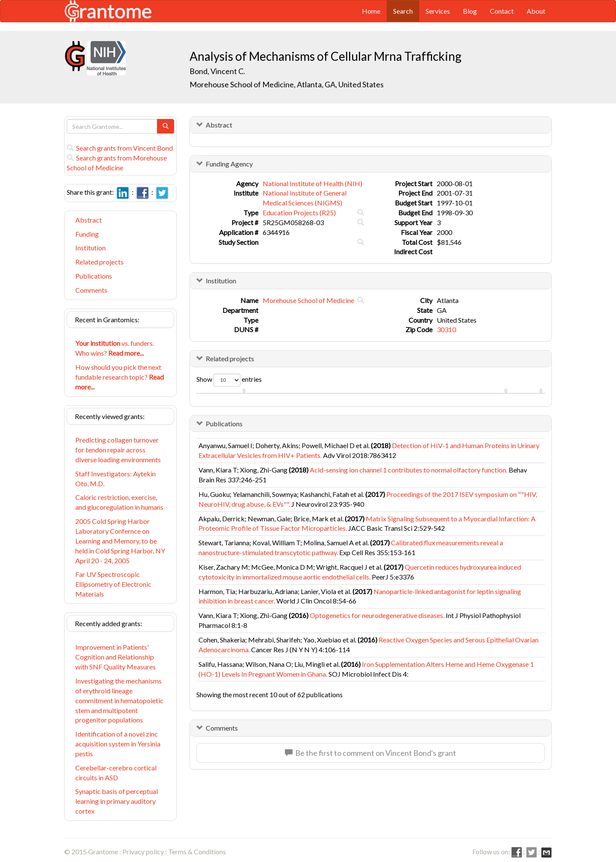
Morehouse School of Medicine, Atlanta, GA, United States (287, 84)
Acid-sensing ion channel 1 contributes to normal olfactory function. (409, 470)
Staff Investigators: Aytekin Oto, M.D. (115, 479)
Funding (87, 234)
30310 (446, 329)
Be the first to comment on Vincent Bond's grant (370, 753)
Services (438, 11)
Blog (470, 11)
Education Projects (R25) (299, 213)
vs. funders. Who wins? (115, 348)
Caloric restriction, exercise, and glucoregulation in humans (119, 502)
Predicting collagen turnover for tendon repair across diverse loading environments (118, 450)
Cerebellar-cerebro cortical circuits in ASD (116, 773)
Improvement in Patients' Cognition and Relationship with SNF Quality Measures (115, 657)
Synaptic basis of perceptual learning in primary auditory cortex (117, 801)
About (536, 11)
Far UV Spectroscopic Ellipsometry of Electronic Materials (113, 584)
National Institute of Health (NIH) (312, 183)
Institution (90, 248)
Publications (94, 276)
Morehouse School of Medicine (308, 300)
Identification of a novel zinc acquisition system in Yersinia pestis (118, 744)
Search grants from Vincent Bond (120, 148)
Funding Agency (229, 164)
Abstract (89, 220)
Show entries (229, 380)
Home (371, 11)
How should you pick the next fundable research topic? (120, 377)
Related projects (99, 262)
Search (403, 11)
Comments (91, 290)
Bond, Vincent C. (217, 71)
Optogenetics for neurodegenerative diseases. (377, 615)
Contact (502, 11)
